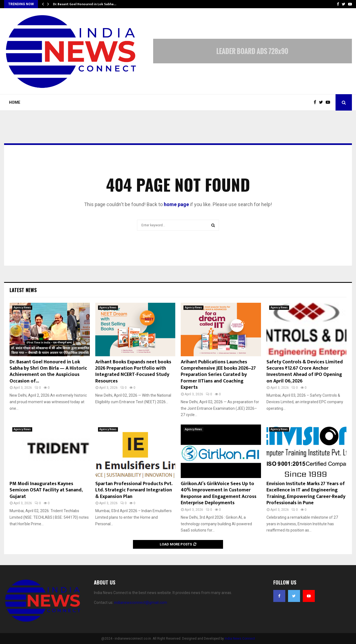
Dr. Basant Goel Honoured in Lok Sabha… (85, 4)
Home (15, 102)
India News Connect (240, 639)
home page (176, 204)
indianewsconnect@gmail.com (141, 603)
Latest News (23, 290)
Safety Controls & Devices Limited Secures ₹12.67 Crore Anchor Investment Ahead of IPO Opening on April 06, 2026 (305, 372)
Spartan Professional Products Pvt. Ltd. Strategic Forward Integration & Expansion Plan (134, 490)
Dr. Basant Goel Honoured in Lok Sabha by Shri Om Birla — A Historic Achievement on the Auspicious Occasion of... (48, 372)
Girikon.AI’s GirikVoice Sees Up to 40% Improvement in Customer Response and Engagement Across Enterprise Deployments (219, 493)
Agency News (22, 308)
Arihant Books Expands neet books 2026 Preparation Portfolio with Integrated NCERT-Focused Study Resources (133, 372)
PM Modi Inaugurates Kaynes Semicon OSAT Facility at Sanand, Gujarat (46, 490)
